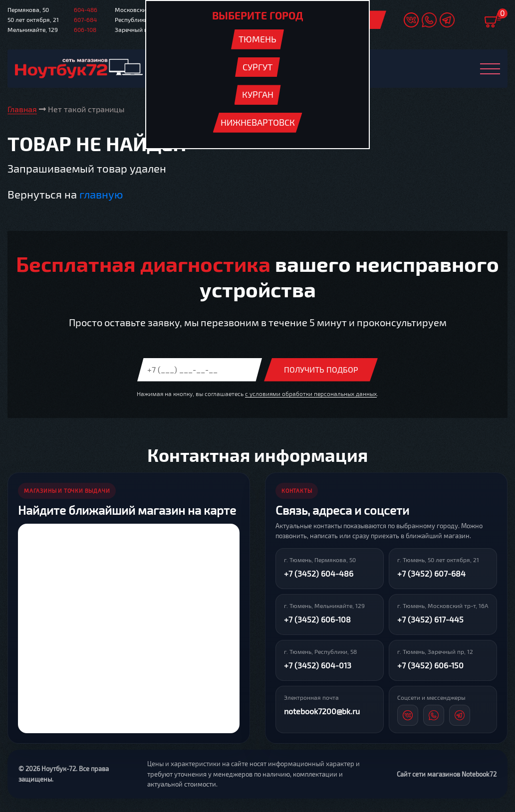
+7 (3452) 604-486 (319, 574)
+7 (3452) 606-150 (430, 666)
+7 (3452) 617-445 (430, 620)
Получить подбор (321, 370)
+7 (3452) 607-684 (431, 574)
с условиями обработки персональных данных (311, 394)
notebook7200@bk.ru (322, 711)
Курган (258, 94)
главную (101, 195)
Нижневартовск (258, 122)
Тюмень (257, 39)
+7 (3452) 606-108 (317, 620)
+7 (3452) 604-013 (318, 666)
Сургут (257, 67)
